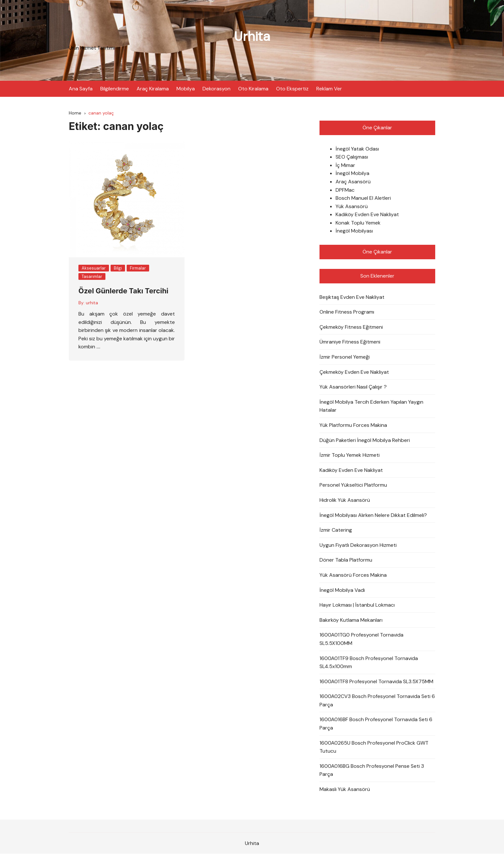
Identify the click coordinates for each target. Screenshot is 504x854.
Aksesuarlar (94, 268)
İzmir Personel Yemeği (345, 357)
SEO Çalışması (352, 157)
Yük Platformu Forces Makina (353, 425)
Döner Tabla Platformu (346, 560)
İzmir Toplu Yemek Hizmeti (350, 455)
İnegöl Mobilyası (354, 231)
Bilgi (118, 268)
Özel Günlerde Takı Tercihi (123, 291)
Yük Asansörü (352, 206)
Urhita (252, 36)
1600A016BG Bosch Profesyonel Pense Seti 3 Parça (372, 770)
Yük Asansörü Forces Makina (353, 575)
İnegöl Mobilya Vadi (342, 590)
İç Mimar (345, 165)
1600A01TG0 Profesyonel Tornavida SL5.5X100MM (361, 639)
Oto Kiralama (253, 88)
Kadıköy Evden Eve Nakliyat (367, 215)
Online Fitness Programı (347, 312)
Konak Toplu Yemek (358, 223)
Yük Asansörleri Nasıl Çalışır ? (353, 387)
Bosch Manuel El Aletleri (363, 198)
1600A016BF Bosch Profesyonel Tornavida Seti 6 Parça (376, 724)
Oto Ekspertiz (292, 88)
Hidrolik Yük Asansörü (345, 500)
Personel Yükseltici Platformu (353, 485)
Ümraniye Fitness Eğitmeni (350, 342)
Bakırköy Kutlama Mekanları (351, 620)
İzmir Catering (336, 530)
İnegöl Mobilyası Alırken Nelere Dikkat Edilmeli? (373, 515)
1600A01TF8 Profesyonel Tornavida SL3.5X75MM (376, 681)
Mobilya (186, 88)
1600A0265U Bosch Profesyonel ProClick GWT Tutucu (374, 747)
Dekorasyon (216, 88)
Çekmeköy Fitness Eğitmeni (351, 327)
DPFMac (345, 190)
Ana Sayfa (81, 88)
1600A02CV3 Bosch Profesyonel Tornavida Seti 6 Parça (377, 701)
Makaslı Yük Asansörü (345, 789)
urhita (92, 303)
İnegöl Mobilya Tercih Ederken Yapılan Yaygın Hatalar (371, 406)
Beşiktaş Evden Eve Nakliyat (352, 297)
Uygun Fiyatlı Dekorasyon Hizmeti (358, 545)
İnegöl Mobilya (352, 174)
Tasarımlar (92, 276)
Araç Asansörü (353, 182)
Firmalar (138, 268)
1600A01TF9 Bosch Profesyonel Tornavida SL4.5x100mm (369, 662)
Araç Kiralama (153, 88)
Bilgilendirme (115, 88)
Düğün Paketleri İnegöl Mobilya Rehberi (365, 440)
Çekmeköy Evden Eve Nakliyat (354, 372)
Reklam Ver (329, 88)
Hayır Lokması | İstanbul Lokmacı (357, 605)
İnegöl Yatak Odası (357, 149)
